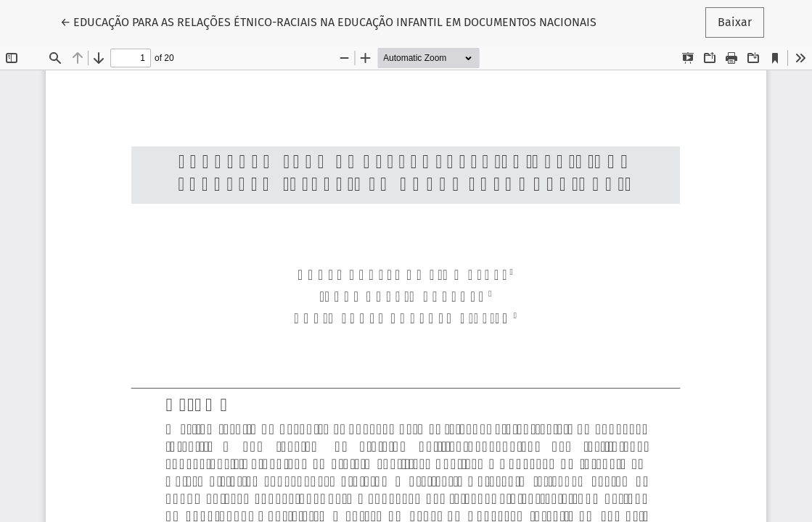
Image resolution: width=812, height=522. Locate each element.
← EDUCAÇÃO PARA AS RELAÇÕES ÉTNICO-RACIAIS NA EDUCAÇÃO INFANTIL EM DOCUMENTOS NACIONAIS (328, 21)
